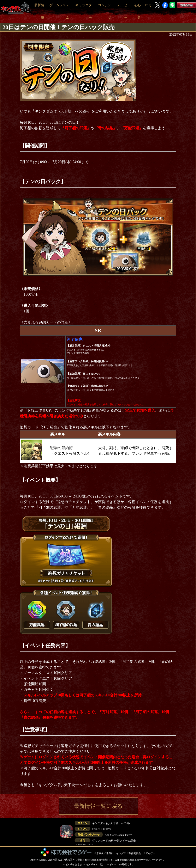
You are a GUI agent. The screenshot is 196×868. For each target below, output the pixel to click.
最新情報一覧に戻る (98, 806)
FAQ (148, 5)
